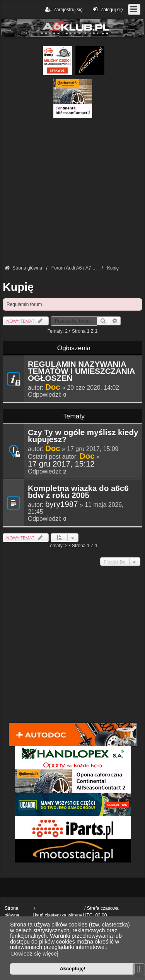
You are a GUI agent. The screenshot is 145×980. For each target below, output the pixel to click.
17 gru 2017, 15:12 (61, 464)
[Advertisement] (72, 191)
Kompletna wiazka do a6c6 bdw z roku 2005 (78, 492)
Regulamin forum (24, 304)
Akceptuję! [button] (72, 969)
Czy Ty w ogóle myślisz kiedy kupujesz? (83, 436)
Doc (53, 387)
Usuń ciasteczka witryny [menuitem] (57, 915)
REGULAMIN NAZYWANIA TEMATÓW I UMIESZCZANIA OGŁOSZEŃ (81, 372)
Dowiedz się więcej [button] (35, 954)
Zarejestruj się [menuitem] (63, 10)
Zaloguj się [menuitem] (107, 10)
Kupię (18, 287)
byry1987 (62, 504)
